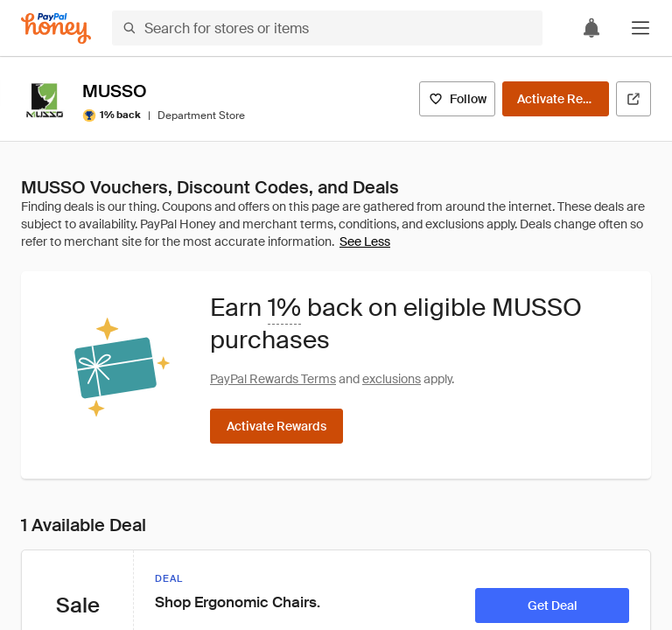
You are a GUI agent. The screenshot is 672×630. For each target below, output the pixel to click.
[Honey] (56, 28)
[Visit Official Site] (633, 99)
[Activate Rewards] (556, 99)
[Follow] (457, 99)
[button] (640, 28)
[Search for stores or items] (327, 28)
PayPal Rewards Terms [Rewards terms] (273, 379)
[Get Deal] (552, 605)
